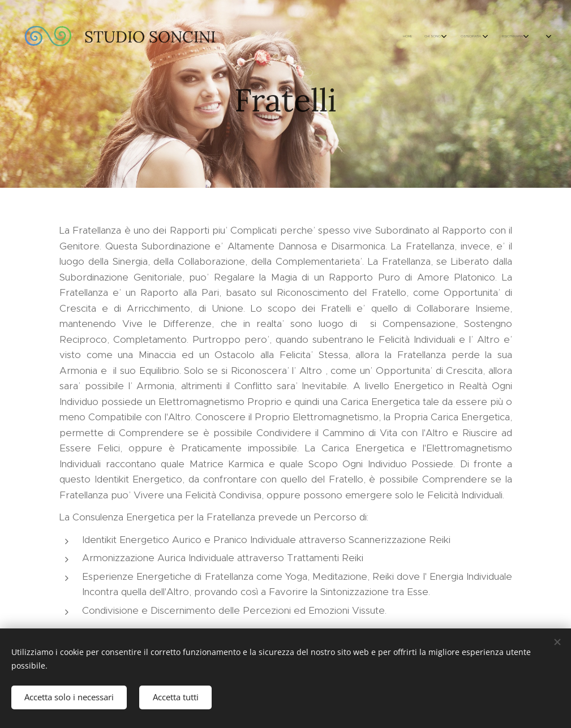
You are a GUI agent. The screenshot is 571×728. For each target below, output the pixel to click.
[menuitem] (321, 37)
